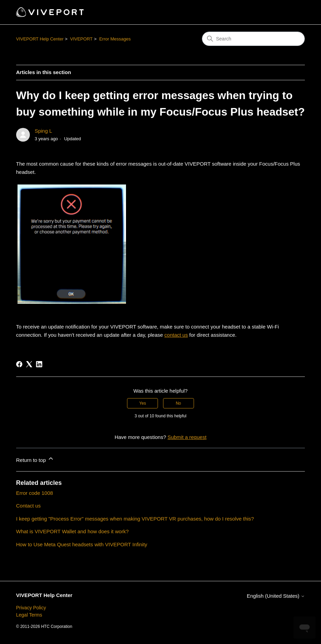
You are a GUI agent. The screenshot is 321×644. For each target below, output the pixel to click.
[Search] (253, 39)
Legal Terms (29, 615)
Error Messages (115, 39)
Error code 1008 (35, 493)
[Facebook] (19, 364)
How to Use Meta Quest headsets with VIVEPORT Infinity (82, 544)
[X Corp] (29, 364)
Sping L (43, 131)
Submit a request (187, 437)
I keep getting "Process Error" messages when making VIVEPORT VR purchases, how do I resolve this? (135, 519)
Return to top (35, 459)
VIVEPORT (81, 39)
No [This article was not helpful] (178, 403)
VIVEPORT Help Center (40, 39)
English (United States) (276, 596)
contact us (176, 335)
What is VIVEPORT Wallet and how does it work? (72, 531)
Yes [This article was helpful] (143, 403)
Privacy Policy (31, 608)
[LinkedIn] (39, 364)
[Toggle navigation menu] (293, 12)
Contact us (28, 506)
